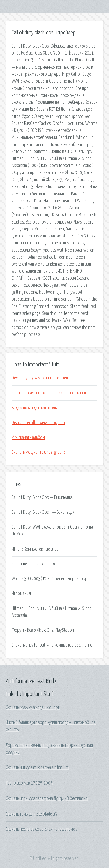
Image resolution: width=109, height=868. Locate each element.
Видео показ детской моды (35, 408)
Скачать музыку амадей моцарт (33, 707)
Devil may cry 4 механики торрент (41, 378)
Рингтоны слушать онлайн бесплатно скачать (50, 393)
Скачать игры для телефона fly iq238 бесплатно (47, 798)
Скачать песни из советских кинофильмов (42, 829)
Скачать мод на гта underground (39, 452)
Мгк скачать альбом (28, 437)
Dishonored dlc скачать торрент (38, 423)
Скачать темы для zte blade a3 (32, 814)
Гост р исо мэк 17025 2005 (29, 783)
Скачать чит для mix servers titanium (37, 767)
